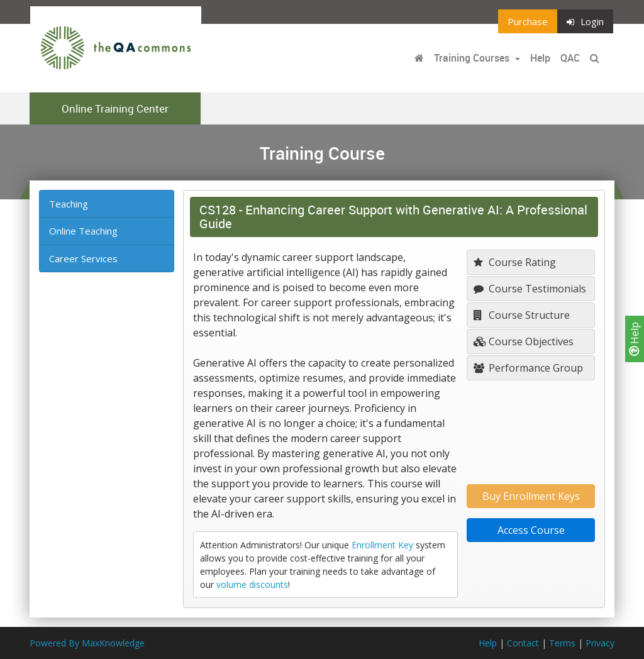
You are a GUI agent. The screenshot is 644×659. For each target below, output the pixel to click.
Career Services (83, 258)
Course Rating (515, 262)
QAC (570, 58)
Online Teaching (83, 231)
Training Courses (473, 58)
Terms (562, 643)
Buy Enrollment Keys (531, 496)
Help (635, 339)
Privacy (600, 643)
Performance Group (528, 368)
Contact (523, 643)
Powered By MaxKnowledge (87, 643)
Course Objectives (524, 341)
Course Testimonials (530, 289)
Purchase (528, 21)
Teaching (69, 204)
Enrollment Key (382, 545)
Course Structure (522, 315)
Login (585, 21)
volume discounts (252, 584)
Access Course (531, 530)
